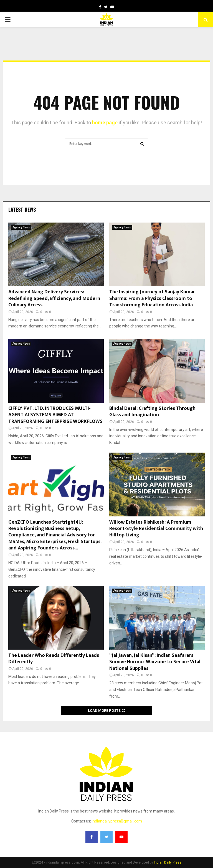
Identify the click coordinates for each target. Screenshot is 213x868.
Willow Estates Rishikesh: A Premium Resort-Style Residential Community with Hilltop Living (156, 529)
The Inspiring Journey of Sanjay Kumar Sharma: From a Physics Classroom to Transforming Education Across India (152, 298)
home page (105, 123)
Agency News (21, 227)
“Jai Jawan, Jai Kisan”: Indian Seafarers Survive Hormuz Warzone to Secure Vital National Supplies (155, 662)
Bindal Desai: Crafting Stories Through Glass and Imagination (152, 412)
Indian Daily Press (168, 862)
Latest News (22, 210)
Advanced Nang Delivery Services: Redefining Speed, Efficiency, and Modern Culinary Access (54, 298)
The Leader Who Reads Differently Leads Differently (54, 659)
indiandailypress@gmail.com (117, 821)
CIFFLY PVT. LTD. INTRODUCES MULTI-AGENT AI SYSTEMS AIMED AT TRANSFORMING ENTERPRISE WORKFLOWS (55, 415)
